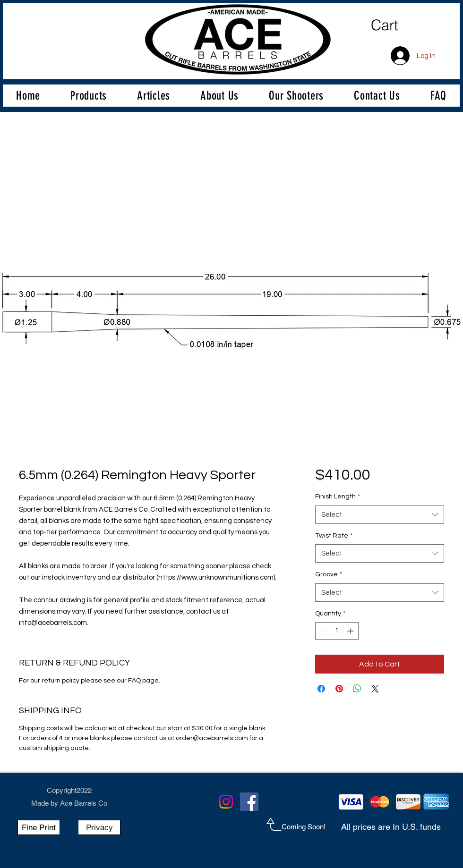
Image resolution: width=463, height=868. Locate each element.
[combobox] (380, 515)
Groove (329, 574)
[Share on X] (375, 689)
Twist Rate (334, 536)
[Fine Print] (39, 827)
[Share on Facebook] (321, 689)
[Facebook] (249, 802)
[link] (407, 25)
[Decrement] (322, 631)
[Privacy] (99, 827)
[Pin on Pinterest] (339, 689)
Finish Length (338, 497)
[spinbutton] (337, 631)
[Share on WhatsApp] (357, 689)
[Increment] (351, 631)
